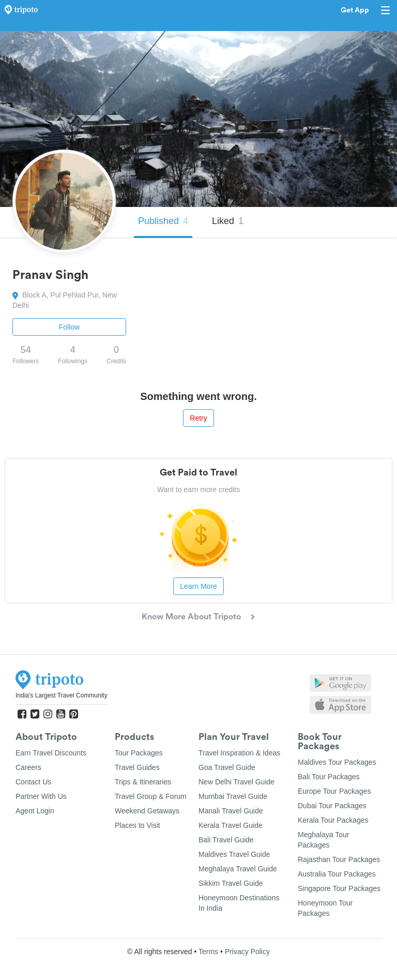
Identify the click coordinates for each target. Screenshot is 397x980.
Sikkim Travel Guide (231, 883)
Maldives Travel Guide (234, 854)
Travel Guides (137, 767)
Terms (208, 952)
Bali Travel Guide (226, 840)
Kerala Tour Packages (333, 820)
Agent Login (35, 811)
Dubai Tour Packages (332, 806)
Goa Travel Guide (227, 767)
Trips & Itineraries (143, 782)
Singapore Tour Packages (339, 888)
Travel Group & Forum (151, 796)
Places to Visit (138, 825)
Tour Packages (139, 753)
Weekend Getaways (147, 811)
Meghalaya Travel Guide (238, 869)
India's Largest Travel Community (62, 695)
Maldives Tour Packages (337, 762)
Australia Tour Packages (337, 874)
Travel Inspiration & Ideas (239, 753)
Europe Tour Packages (334, 791)
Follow (69, 327)
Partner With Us (41, 796)
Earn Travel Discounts (51, 753)
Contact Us (33, 782)
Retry (198, 418)
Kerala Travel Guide (231, 825)
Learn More (198, 586)
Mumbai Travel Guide (233, 796)
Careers (28, 767)
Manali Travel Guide (231, 811)
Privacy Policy (247, 952)
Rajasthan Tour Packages (339, 859)
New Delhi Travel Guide (236, 782)
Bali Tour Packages (329, 777)
